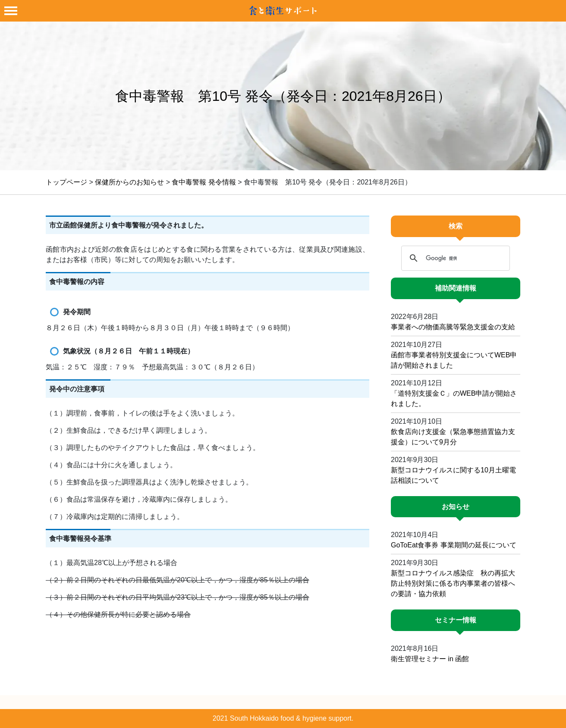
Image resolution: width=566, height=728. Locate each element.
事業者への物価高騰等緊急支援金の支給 (453, 327)
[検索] (454, 258)
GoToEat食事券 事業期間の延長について (454, 545)
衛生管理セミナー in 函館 (430, 659)
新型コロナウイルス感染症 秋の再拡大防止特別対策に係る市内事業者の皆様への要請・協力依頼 (453, 583)
